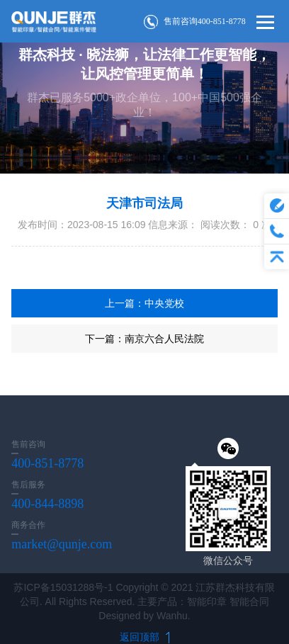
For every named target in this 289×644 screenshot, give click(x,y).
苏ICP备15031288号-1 (63, 587)
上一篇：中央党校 (144, 303)
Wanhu (172, 616)
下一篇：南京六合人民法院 (144, 339)
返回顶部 (144, 637)
